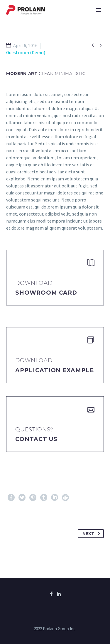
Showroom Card (46, 293)
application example (55, 370)
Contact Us (36, 439)
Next (92, 534)
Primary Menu (99, 10)
